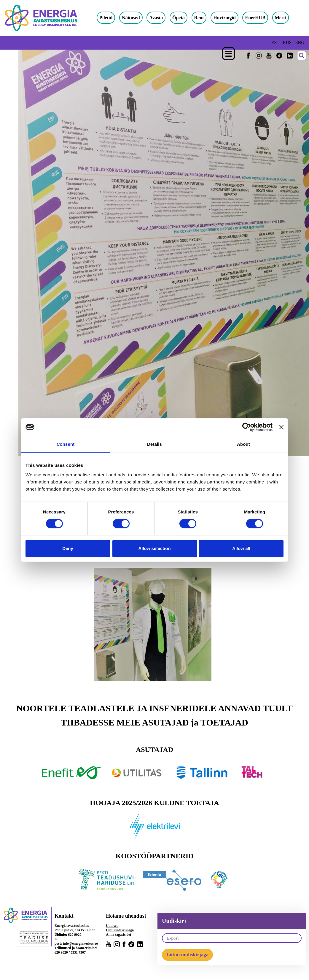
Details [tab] (154, 444)
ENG (300, 42)
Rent (203, 18)
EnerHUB (259, 18)
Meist (285, 18)
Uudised (112, 926)
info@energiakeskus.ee (80, 943)
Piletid (110, 18)
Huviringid (229, 18)
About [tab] (243, 444)
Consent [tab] (66, 444)
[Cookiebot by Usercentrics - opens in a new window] (247, 427)
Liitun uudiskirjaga (187, 955)
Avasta (160, 18)
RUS (287, 42)
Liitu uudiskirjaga (120, 930)
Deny (68, 548)
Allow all (241, 548)
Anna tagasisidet (118, 935)
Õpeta (183, 18)
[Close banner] (281, 427)
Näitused (135, 18)
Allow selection (154, 548)
